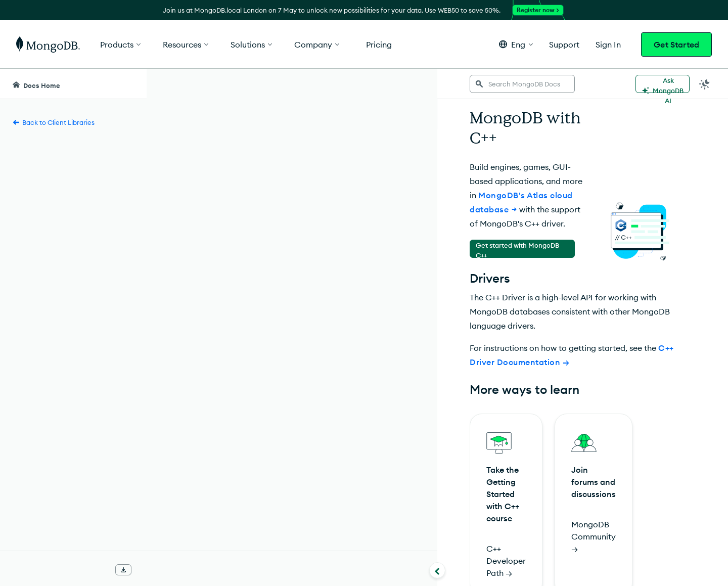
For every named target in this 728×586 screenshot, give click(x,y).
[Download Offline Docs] (123, 570)
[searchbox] (304, 84)
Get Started (676, 44)
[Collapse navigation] (147, 570)
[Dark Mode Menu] (705, 84)
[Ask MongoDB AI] (663, 84)
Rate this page (201, 529)
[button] (516, 44)
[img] (185, 548)
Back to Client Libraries (53, 122)
